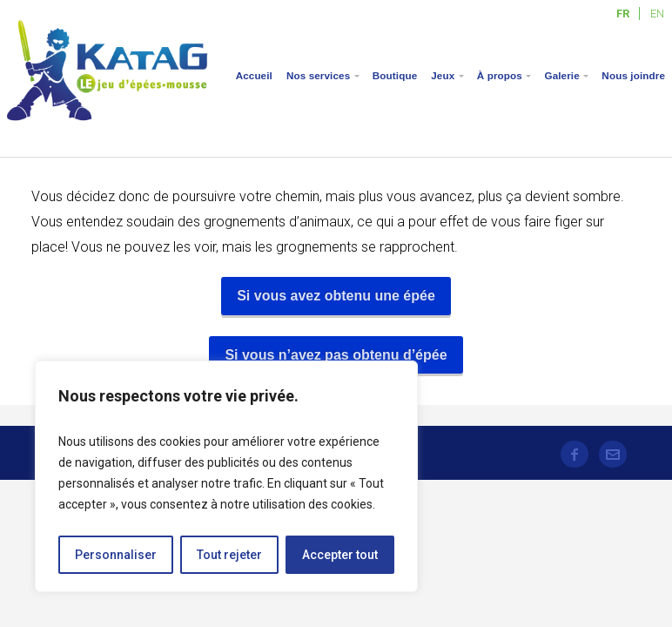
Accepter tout (340, 555)
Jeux (443, 75)
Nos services (318, 75)
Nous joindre (633, 75)
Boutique (395, 75)
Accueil (254, 75)
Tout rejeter (229, 555)
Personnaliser (116, 555)
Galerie (561, 75)
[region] (226, 476)
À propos (500, 75)
